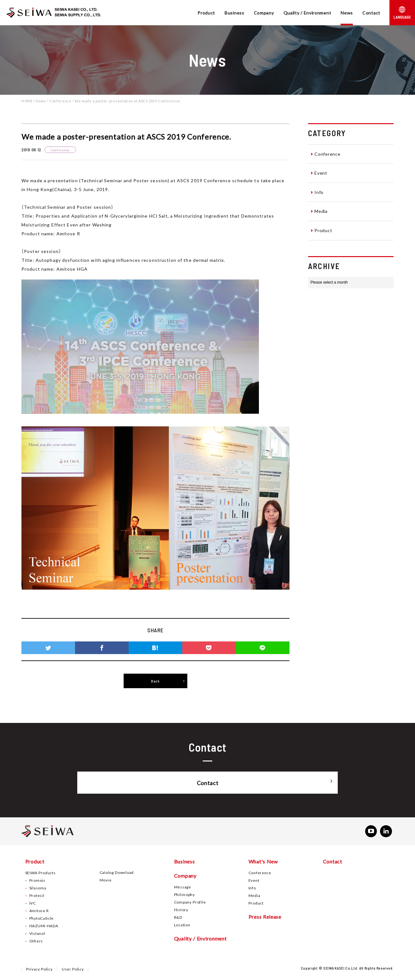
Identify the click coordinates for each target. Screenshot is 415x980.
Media (319, 211)
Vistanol (37, 934)
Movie (106, 881)
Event (319, 173)
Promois (37, 881)
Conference (326, 154)
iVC (33, 904)
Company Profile (190, 903)
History (181, 910)
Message (183, 887)
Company (264, 13)
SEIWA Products (41, 873)
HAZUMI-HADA (44, 926)
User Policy (73, 970)
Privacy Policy (39, 970)
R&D (178, 918)
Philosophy (184, 895)
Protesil (37, 896)
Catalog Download (117, 873)
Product (206, 13)
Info (318, 192)
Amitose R (39, 911)
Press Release (265, 917)
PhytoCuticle (41, 919)
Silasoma (38, 888)
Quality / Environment (307, 13)
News (347, 13)
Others (36, 941)
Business (234, 13)
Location (182, 925)
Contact (371, 13)
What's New (263, 862)
